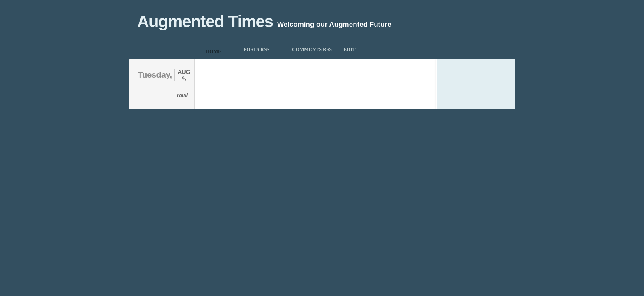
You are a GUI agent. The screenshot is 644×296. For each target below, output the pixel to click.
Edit (349, 49)
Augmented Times (205, 21)
